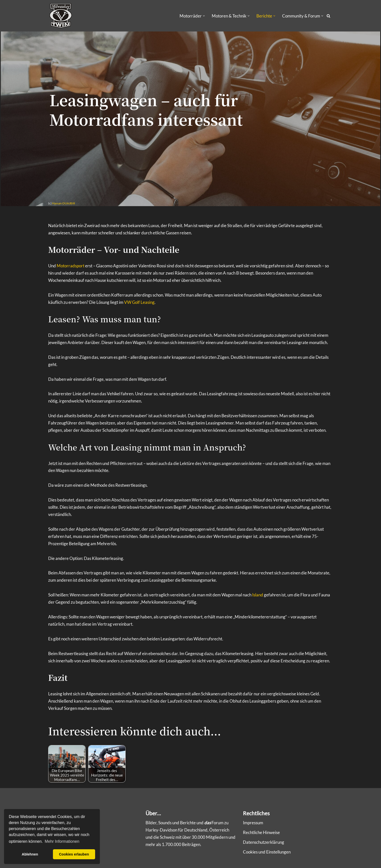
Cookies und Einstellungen (267, 852)
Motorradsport (71, 266)
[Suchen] (328, 16)
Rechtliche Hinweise (261, 832)
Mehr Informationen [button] (62, 841)
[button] (204, 16)
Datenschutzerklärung (264, 842)
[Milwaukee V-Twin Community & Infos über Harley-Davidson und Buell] (61, 16)
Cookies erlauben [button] (74, 854)
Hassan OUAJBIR (64, 204)
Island (258, 595)
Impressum (253, 823)
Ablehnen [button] (30, 854)
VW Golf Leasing (139, 302)
